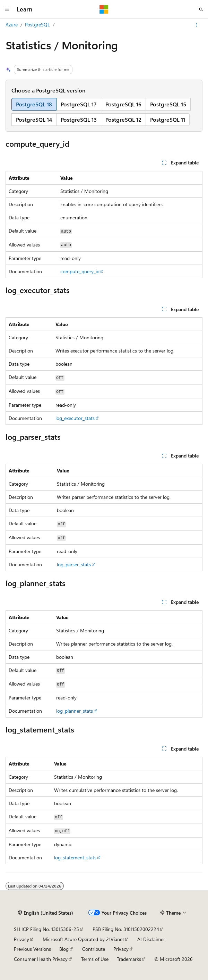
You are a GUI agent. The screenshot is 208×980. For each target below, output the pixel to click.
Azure (12, 25)
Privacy (21, 939)
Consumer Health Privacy (41, 959)
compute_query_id (80, 271)
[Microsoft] (104, 9)
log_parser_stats (74, 564)
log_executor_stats (75, 418)
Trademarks (129, 959)
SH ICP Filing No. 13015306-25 (46, 929)
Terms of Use (95, 959)
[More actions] (196, 25)
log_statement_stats (75, 857)
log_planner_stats (75, 711)
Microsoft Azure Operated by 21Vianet (83, 939)
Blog (64, 949)
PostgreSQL (37, 25)
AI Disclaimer (151, 939)
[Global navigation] (7, 9)
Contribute (94, 949)
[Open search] (201, 9)
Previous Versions (32, 949)
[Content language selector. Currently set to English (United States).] (46, 913)
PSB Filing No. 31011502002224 (126, 929)
